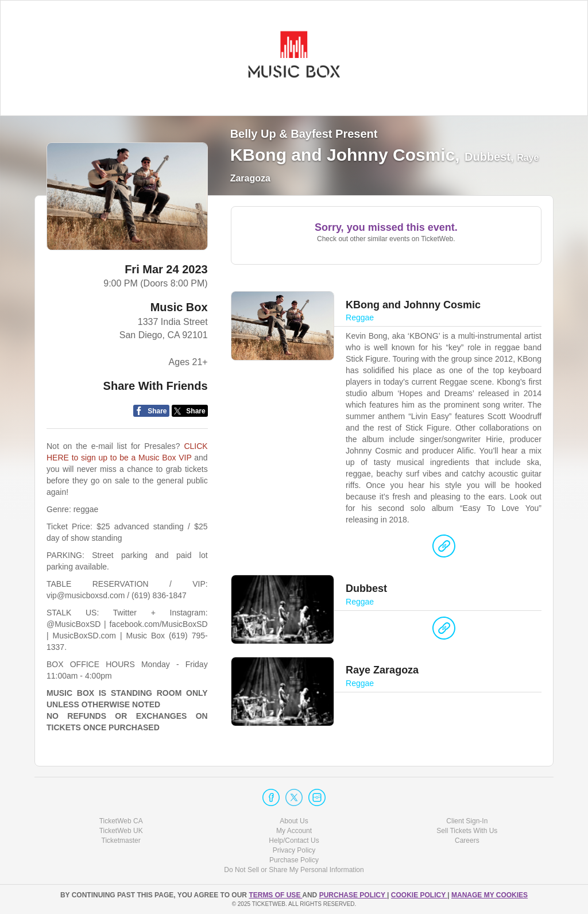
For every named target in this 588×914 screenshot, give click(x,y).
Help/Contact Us (294, 841)
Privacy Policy (294, 850)
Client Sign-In (467, 821)
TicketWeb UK (121, 831)
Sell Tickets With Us (467, 831)
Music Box (179, 307)
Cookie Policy (419, 895)
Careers (467, 841)
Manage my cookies (490, 895)
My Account (294, 831)
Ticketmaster (121, 841)
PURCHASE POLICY (353, 895)
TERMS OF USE (275, 895)
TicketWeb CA (121, 821)
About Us (294, 821)
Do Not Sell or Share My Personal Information (294, 870)
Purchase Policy (294, 860)
